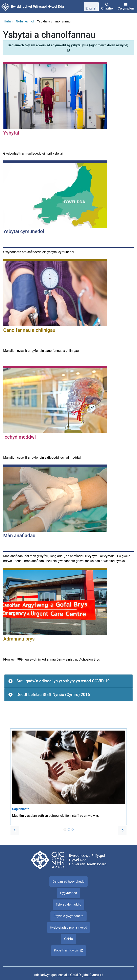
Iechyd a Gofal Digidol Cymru (78, 975)
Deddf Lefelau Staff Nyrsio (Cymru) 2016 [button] (53, 695)
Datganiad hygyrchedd (68, 882)
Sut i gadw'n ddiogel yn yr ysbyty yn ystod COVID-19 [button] (63, 681)
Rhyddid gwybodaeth (68, 916)
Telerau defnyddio (68, 904)
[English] (91, 7)
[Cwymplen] (126, 7)
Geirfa (68, 939)
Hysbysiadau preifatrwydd (68, 927)
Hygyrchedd (68, 893)
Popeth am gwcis (66, 950)
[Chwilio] (107, 7)
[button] (15, 830)
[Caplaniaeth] (68, 777)
